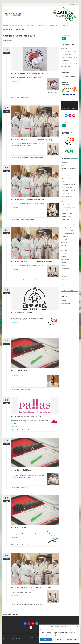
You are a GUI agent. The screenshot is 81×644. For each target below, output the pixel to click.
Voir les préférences (72, 639)
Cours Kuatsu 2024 (19, 370)
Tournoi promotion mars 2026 (68, 52)
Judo (28, 97)
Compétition (64, 176)
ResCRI (64, 265)
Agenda (64, 25)
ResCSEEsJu (65, 271)
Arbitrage (64, 222)
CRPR (63, 239)
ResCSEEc (65, 268)
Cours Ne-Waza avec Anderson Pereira (28, 200)
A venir (63, 163)
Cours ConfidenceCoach (22, 313)
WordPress (19, 639)
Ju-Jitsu (38, 157)
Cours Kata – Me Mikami (21, 470)
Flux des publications (66, 303)
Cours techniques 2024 (21, 528)
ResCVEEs (65, 277)
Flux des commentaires (67, 306)
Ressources (54, 25)
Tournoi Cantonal (66, 213)
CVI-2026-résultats (66, 49)
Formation (43, 25)
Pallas (28, 430)
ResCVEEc (65, 274)
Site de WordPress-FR (66, 309)
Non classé (64, 260)
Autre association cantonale (69, 168)
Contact (72, 5)
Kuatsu (29, 389)
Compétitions (31, 25)
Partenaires (20, 30)
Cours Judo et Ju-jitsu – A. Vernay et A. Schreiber (32, 587)
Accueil (6, 25)
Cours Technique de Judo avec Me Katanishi (30, 74)
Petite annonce (66, 173)
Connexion (64, 300)
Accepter (46, 639)
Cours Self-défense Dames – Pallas (26, 417)
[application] (69, 106)
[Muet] (74, 109)
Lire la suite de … (15, 81)
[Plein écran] (76, 109)
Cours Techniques (22, 97)
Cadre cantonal (66, 228)
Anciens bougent (22, 157)
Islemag (5, 639)
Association (20, 330)
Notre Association (16, 25)
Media (62, 254)
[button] (78, 627)
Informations (8, 30)
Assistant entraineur (67, 225)
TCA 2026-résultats (66, 55)
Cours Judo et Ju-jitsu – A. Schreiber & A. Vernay (31, 262)
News (62, 257)
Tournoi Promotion (67, 216)
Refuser (59, 639)
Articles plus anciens (11, 614)
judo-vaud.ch (13, 14)
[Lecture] (63, 109)
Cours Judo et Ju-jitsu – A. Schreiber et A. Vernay (32, 140)
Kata (28, 487)
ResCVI (64, 280)
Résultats (63, 262)
